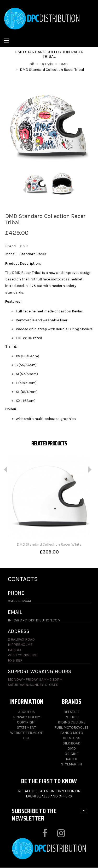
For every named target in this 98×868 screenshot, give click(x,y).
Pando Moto (72, 733)
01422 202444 (19, 601)
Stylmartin (71, 764)
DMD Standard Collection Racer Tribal (52, 70)
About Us (27, 712)
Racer (71, 759)
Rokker (72, 717)
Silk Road (72, 743)
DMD (64, 64)
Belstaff (72, 712)
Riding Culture (72, 722)
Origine (72, 754)
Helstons (71, 738)
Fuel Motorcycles (71, 728)
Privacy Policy (27, 717)
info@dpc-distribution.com (34, 620)
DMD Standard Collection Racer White (49, 544)
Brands (47, 64)
